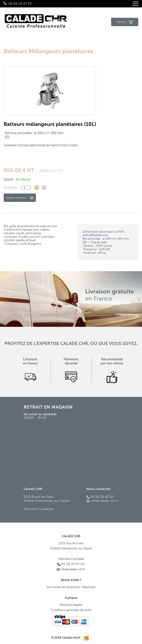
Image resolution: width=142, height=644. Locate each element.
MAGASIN (62, 407)
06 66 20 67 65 (20, 4)
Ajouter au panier (20, 198)
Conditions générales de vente (71, 610)
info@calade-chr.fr (103, 501)
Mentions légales (71, 605)
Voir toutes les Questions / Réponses (71, 587)
